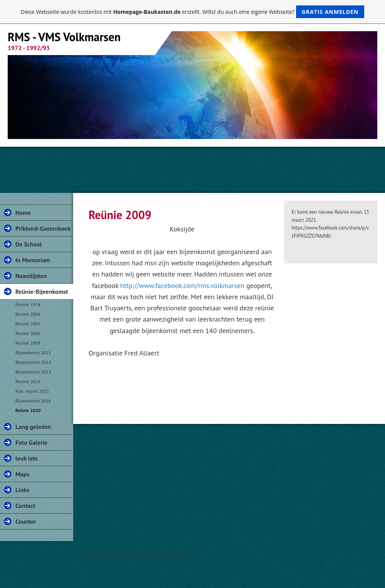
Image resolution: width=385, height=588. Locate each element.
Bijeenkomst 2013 (33, 372)
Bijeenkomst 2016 (33, 401)
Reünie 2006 (28, 333)
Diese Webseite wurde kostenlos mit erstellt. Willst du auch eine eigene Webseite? (193, 12)
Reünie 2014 (28, 381)
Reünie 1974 (28, 304)
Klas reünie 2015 (32, 391)
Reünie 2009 (28, 343)
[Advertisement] (192, 168)
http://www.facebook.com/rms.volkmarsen (182, 286)
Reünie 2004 (28, 314)
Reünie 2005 (28, 324)
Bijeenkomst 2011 (33, 353)
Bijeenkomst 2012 (33, 362)
